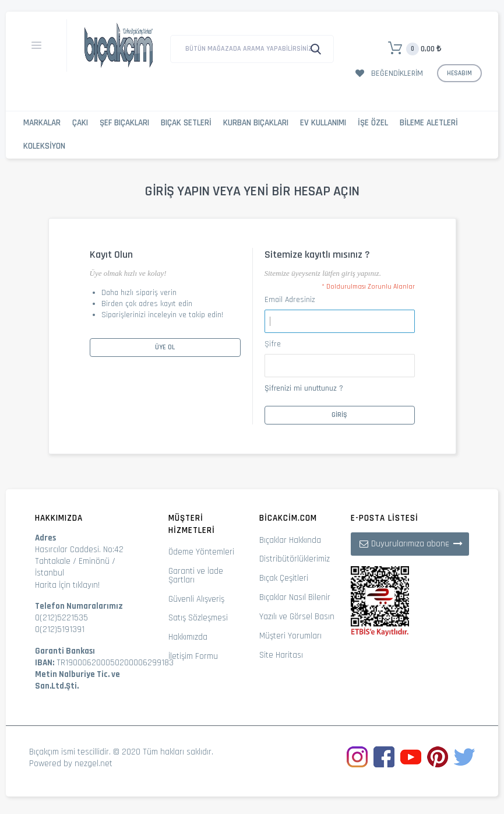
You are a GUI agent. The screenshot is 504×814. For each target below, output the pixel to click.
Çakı (80, 123)
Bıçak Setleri (186, 123)
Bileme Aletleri (429, 123)
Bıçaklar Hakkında (290, 540)
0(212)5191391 (60, 629)
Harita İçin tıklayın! (67, 585)
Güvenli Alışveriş (196, 599)
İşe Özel (373, 123)
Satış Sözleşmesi (198, 618)
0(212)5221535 (61, 618)
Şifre (273, 344)
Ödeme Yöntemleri (201, 552)
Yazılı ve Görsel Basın (297, 617)
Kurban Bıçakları (256, 123)
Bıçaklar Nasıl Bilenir (295, 597)
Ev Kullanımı (323, 123)
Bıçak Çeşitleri (284, 578)
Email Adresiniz (290, 300)
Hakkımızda (188, 637)
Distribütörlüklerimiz (295, 559)
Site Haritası (281, 655)
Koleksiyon (44, 146)
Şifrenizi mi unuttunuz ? (304, 388)
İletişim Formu (193, 656)
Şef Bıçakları (124, 123)
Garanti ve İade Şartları (196, 576)
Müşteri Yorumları (290, 636)
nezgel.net (94, 764)
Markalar (42, 123)
